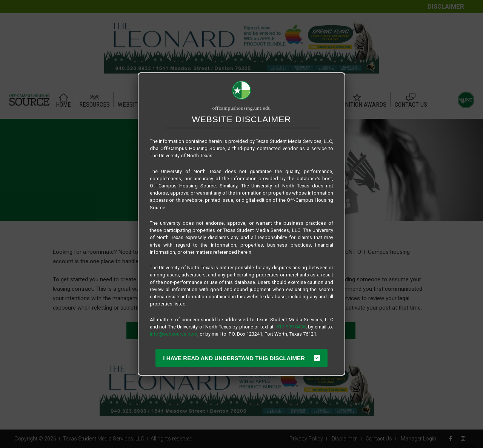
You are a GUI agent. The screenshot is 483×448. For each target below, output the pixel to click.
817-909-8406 (291, 327)
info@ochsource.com (174, 334)
